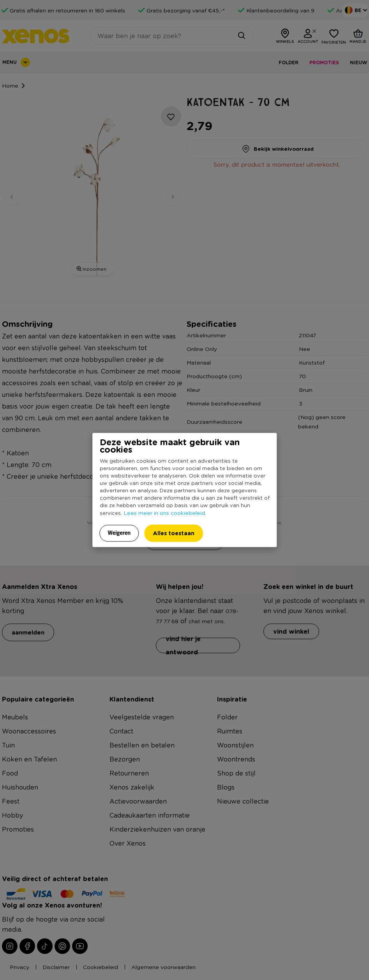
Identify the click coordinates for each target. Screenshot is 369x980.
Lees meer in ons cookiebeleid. (165, 513)
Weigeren (119, 533)
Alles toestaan (174, 533)
